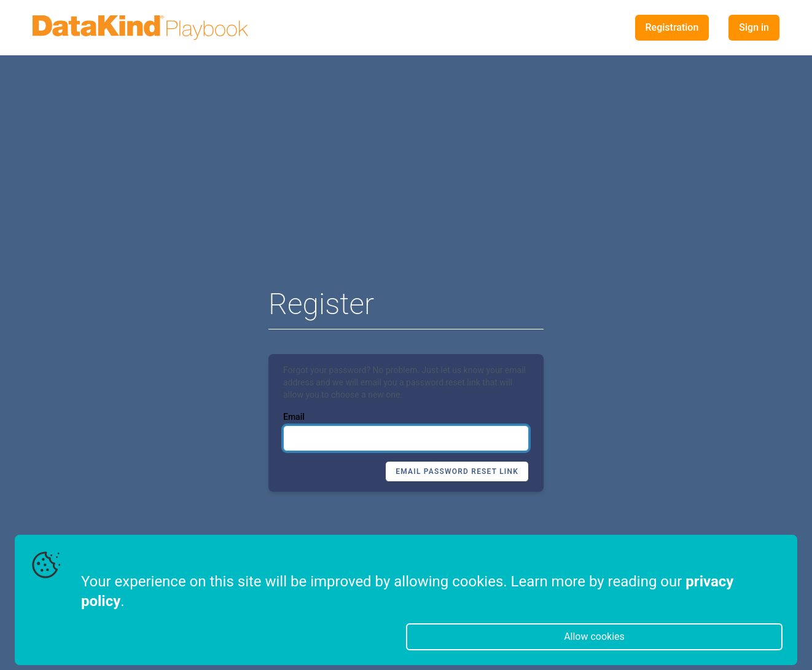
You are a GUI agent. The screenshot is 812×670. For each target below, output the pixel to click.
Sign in (754, 27)
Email (294, 417)
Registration (672, 27)
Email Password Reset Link (457, 471)
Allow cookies (594, 636)
